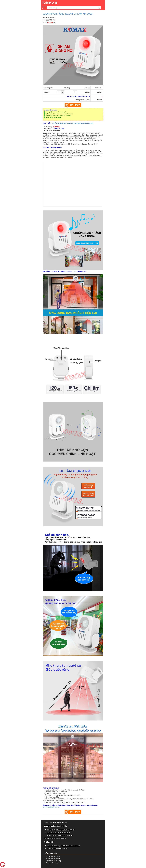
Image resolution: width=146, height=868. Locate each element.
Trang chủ (48, 822)
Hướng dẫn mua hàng (53, 856)
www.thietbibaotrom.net (51, 807)
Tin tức (65, 822)
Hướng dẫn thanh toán (53, 859)
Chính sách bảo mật (52, 863)
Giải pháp (57, 822)
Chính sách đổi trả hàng (54, 861)
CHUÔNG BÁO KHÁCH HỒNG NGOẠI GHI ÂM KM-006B (72, 123)
